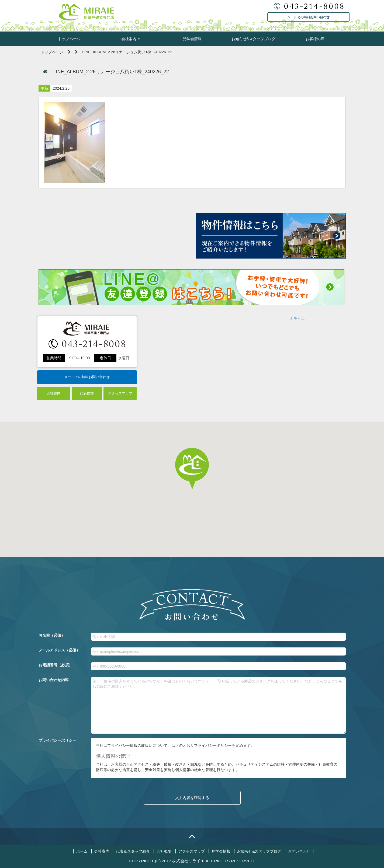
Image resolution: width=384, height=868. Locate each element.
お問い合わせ (299, 851)
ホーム (82, 851)
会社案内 (131, 39)
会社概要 (164, 851)
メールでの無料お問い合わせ (87, 377)
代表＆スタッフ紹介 (133, 851)
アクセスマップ (120, 393)
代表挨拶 (87, 393)
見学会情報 (192, 39)
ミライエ (297, 319)
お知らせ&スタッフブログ (253, 39)
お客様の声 (315, 39)
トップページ (69, 39)
